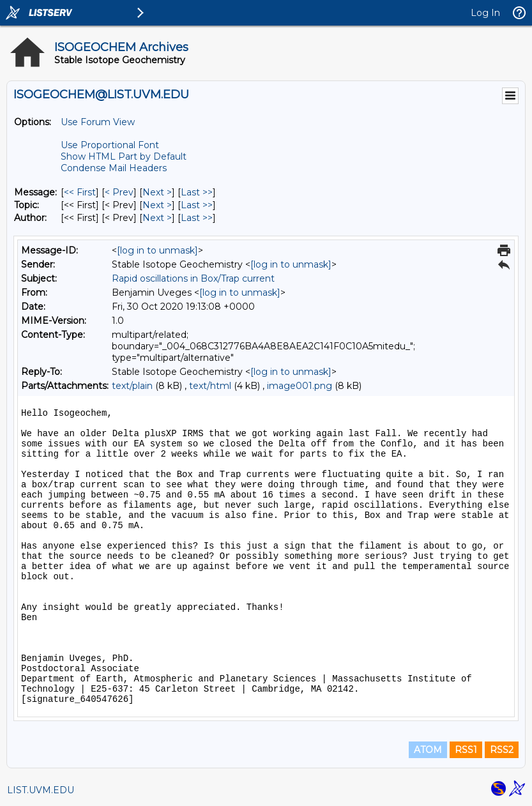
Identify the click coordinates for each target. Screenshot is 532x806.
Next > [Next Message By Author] (157, 218)
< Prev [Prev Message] (119, 192)
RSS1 (466, 750)
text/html (210, 386)
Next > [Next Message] (157, 192)
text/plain (132, 386)
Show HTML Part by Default (124, 156)
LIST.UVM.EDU (41, 790)
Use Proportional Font (110, 145)
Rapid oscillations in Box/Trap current (193, 278)
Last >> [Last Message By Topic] (197, 205)
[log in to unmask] (157, 250)
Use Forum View (98, 122)
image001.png (300, 386)
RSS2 (502, 750)
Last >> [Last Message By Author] (197, 218)
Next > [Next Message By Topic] (157, 205)
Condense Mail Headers (114, 168)
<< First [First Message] (80, 192)
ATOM (428, 750)
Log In (485, 13)
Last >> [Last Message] (197, 192)
